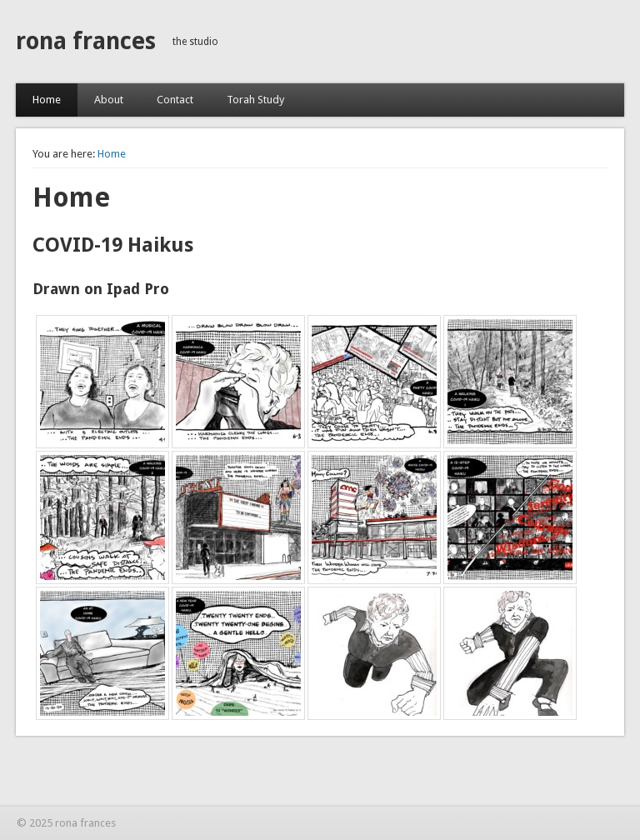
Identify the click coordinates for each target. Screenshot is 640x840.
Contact (175, 100)
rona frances (86, 41)
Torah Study (255, 100)
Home (47, 100)
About (109, 100)
